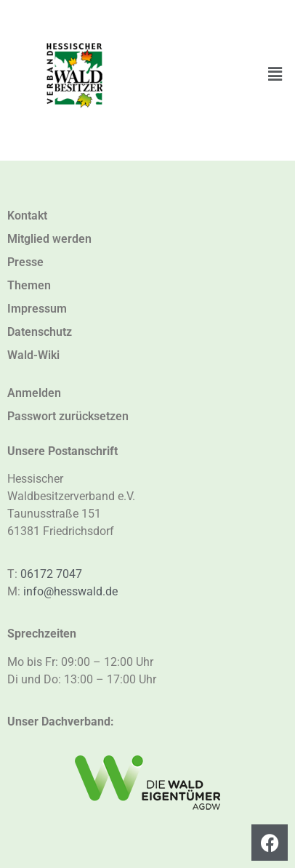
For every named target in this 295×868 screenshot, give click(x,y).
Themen (29, 285)
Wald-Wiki (33, 355)
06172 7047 (51, 574)
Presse (25, 262)
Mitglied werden (49, 239)
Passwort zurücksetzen (68, 416)
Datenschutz (40, 332)
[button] (275, 74)
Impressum (37, 309)
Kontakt (27, 216)
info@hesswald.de (70, 591)
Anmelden (34, 393)
